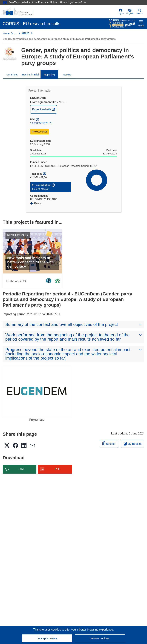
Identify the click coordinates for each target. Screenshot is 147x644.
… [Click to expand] (16, 33)
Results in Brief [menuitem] (30, 75)
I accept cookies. (47, 638)
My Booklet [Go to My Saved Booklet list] (133, 444)
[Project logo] (37, 391)
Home (6, 33)
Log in (121, 12)
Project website (44, 109)
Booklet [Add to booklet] (109, 443)
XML (22, 469)
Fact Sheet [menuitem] (11, 75)
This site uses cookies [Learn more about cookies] (47, 630)
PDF (58, 469)
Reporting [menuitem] (49, 75)
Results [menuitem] (67, 75)
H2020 (26, 33)
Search (140, 12)
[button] (130, 12)
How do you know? (73, 2)
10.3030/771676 (39, 123)
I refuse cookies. (100, 638)
